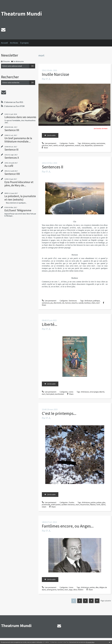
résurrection (85, 505)
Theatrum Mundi (22, 14)
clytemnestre (98, 145)
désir (75, 590)
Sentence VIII (12, 174)
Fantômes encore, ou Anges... (68, 526)
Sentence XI (11, 150)
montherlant (59, 394)
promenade (46, 505)
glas (104, 502)
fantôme (60, 590)
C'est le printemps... (59, 413)
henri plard (50, 394)
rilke (97, 587)
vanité (55, 145)
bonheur (87, 303)
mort (51, 145)
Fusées (72, 143)
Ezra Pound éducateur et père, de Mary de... (19, 184)
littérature (86, 143)
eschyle (61, 145)
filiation (93, 505)
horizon (68, 303)
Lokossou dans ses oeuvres (20, 117)
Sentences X (12, 158)
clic (63, 303)
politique (96, 301)
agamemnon (70, 145)
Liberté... (50, 324)
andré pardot (56, 505)
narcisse (45, 145)
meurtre (75, 303)
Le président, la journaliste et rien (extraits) (20, 198)
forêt (98, 505)
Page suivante (106, 601)
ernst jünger (94, 392)
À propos (24, 43)
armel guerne (52, 590)
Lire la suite (51, 135)
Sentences (73, 301)
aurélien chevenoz (68, 505)
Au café (9, 166)
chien (93, 303)
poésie (93, 143)
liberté (102, 392)
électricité (57, 303)
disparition (89, 145)
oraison (78, 145)
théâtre (81, 590)
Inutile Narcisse (55, 74)
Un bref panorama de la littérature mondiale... (18, 140)
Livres (71, 392)
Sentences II (53, 167)
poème (99, 502)
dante (103, 505)
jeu (52, 303)
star (83, 145)
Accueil (4, 43)
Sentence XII (12, 130)
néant (44, 507)
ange (71, 590)
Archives (14, 43)
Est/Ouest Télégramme (18, 210)
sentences (46, 303)
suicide (81, 303)
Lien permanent (49, 143)
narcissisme (101, 143)
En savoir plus (90, 642)
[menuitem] (6, 43)
